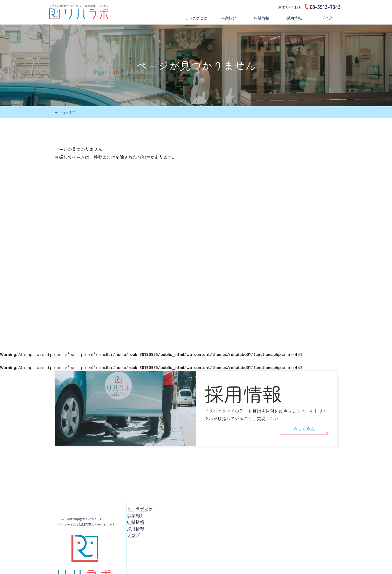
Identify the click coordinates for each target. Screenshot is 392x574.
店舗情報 (261, 18)
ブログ (327, 18)
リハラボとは (196, 18)
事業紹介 (229, 18)
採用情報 (294, 18)
